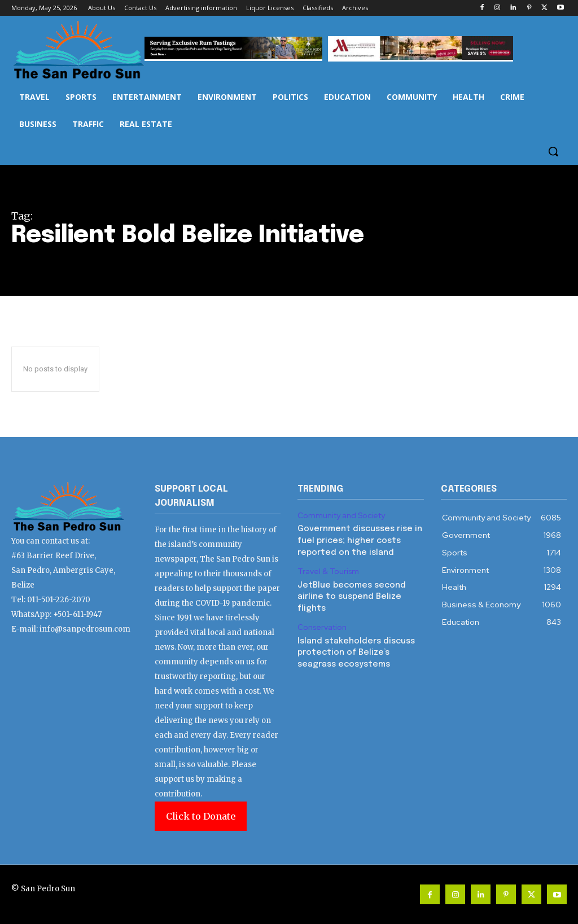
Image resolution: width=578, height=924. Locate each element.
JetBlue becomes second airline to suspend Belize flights (349, 593)
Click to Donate (201, 816)
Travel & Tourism (327, 570)
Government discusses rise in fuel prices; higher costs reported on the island (358, 539)
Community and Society (340, 515)
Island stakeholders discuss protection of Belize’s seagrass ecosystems (354, 647)
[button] (553, 151)
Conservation (321, 623)
